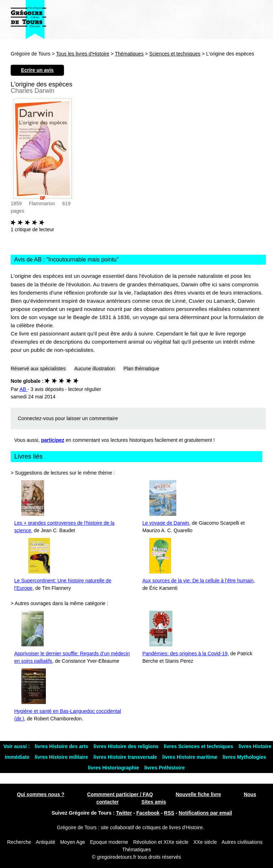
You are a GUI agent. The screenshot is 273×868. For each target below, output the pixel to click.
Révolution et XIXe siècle (161, 842)
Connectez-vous (36, 418)
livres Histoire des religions (127, 746)
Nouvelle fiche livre (198, 794)
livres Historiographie (114, 768)
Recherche (19, 842)
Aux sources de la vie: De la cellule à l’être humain (198, 581)
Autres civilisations (242, 842)
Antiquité (45, 842)
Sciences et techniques (175, 54)
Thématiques (129, 54)
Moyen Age (73, 842)
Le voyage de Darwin (166, 523)
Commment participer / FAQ (120, 794)
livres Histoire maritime (191, 757)
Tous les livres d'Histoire (83, 54)
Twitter (124, 813)
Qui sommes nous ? (41, 794)
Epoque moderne (109, 842)
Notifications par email (205, 813)
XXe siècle (205, 842)
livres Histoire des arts (62, 746)
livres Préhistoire (165, 768)
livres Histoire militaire (62, 757)
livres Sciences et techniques (199, 746)
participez (53, 440)
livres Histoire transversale (126, 757)
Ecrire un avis (37, 70)
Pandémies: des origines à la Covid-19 (185, 653)
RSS (169, 813)
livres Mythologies (244, 757)
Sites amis (154, 802)
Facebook (148, 813)
